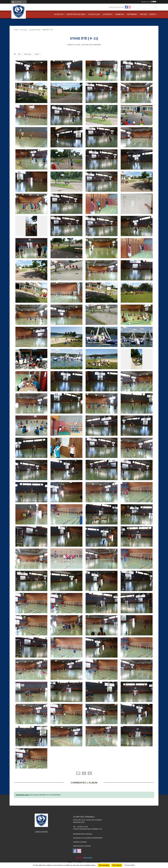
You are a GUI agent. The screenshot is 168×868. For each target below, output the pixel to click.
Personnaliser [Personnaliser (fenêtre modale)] (130, 865)
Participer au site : (149, 2)
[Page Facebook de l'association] (126, 7)
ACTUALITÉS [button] (59, 14)
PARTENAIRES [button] (132, 14)
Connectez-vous (22, 795)
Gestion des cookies (82, 846)
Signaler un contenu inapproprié (88, 838)
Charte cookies (80, 842)
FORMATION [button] (119, 14)
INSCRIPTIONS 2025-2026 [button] (76, 14)
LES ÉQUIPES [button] (107, 14)
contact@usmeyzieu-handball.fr (87, 829)
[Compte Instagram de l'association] (130, 7)
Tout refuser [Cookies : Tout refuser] (117, 865)
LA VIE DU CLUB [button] (94, 14)
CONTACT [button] (153, 14)
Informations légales (83, 834)
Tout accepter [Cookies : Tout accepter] (104, 865)
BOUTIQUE (144, 14)
